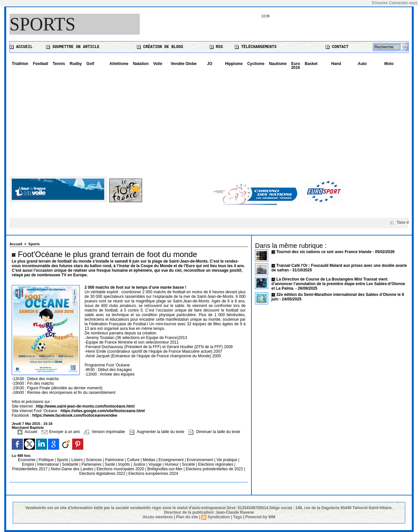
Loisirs (78, 460)
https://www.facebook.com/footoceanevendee (75, 415)
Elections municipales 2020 (120, 469)
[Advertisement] (209, 121)
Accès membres (158, 517)
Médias (150, 460)
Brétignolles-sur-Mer (165, 469)
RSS (216, 47)
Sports (42, 24)
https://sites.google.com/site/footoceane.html (103, 411)
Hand (336, 64)
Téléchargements (256, 47)
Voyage (155, 464)
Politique (47, 460)
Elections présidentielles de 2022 (214, 469)
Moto (389, 64)
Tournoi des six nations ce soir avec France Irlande (324, 252)
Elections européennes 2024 (153, 474)
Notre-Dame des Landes (72, 469)
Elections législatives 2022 (102, 474)
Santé (111, 464)
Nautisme (278, 64)
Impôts (124, 464)
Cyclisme (256, 64)
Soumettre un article (73, 47)
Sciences (94, 460)
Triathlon (20, 64)
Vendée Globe (184, 64)
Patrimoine (115, 460)
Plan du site (187, 517)
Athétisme (119, 64)
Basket (311, 64)
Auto (362, 64)
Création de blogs (160, 47)
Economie (27, 460)
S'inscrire (380, 3)
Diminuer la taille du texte (214, 432)
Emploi (28, 464)
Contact (337, 47)
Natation (141, 64)
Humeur (172, 464)
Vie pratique (227, 460)
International (48, 464)
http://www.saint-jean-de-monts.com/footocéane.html (85, 406)
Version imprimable (104, 432)
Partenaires (92, 464)
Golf (90, 64)
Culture (134, 460)
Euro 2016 (296, 66)
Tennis (59, 64)
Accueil (21, 47)
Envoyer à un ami (61, 432)
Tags (238, 517)
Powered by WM (260, 517)
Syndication (219, 517)
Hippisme (234, 64)
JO (210, 64)
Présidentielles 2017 (30, 469)
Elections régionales (216, 464)
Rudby (76, 64)
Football (41, 64)
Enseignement (172, 460)
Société (188, 464)
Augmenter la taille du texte (157, 432)
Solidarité (71, 464)
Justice (140, 464)
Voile (158, 64)
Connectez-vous (403, 3)
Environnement (200, 460)
